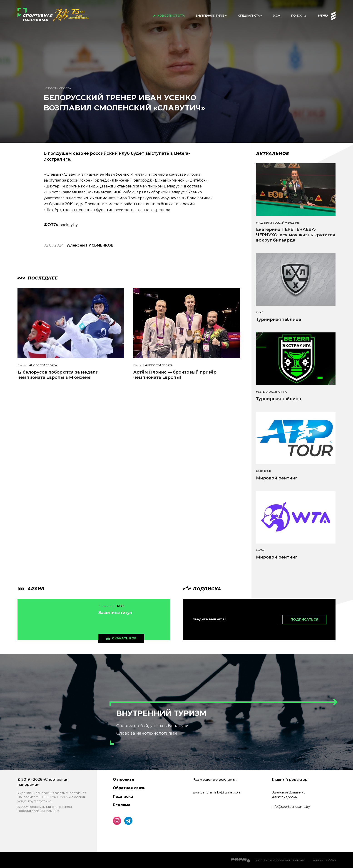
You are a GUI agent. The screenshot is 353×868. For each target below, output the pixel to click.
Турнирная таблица (278, 319)
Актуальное (272, 154)
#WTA (260, 550)
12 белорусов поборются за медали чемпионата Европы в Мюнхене (58, 375)
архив (31, 589)
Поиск (296, 16)
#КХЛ (260, 313)
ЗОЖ (277, 16)
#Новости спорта (43, 365)
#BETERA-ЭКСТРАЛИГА (271, 392)
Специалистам (250, 16)
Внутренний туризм (211, 16)
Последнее (38, 278)
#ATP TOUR (264, 471)
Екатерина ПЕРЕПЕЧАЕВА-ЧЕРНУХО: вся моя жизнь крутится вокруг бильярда (296, 235)
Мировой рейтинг (277, 478)
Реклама (122, 805)
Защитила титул (115, 613)
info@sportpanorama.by (291, 807)
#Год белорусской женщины (278, 223)
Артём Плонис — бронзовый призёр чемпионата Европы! (175, 375)
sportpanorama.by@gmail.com (217, 792)
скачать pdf (124, 638)
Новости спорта (171, 16)
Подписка (123, 797)
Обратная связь (129, 788)
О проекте (124, 779)
